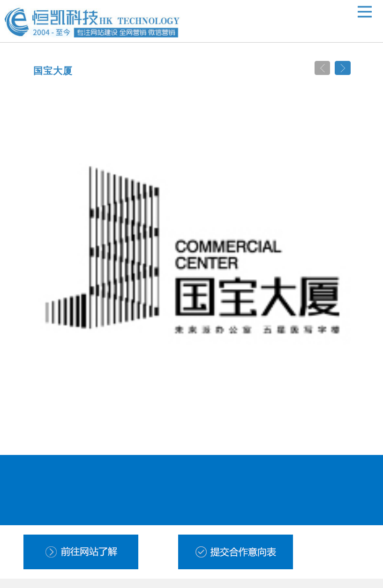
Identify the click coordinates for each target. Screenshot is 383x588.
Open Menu (365, 12)
